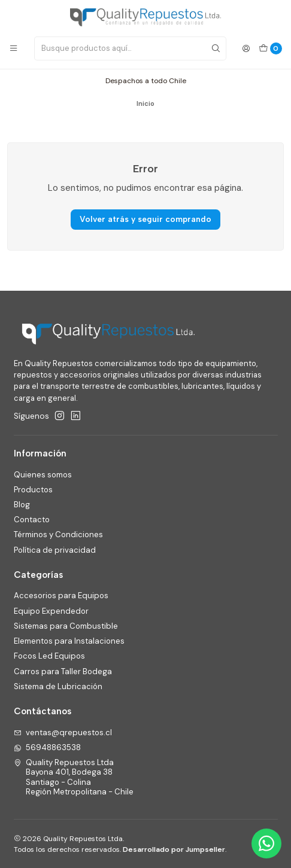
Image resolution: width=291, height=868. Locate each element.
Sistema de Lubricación (58, 686)
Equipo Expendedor (51, 611)
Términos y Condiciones (58, 534)
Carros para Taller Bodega (63, 671)
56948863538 (48, 747)
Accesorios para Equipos (61, 596)
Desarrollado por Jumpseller (174, 849)
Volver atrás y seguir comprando (145, 219)
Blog (22, 505)
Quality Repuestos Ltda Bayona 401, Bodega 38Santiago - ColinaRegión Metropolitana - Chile (74, 777)
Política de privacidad (55, 550)
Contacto (32, 520)
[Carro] (270, 48)
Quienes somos (43, 475)
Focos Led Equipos (49, 656)
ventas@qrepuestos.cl (63, 733)
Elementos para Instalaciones (69, 641)
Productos (33, 490)
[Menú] (13, 49)
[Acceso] (246, 49)
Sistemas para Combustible (66, 626)
